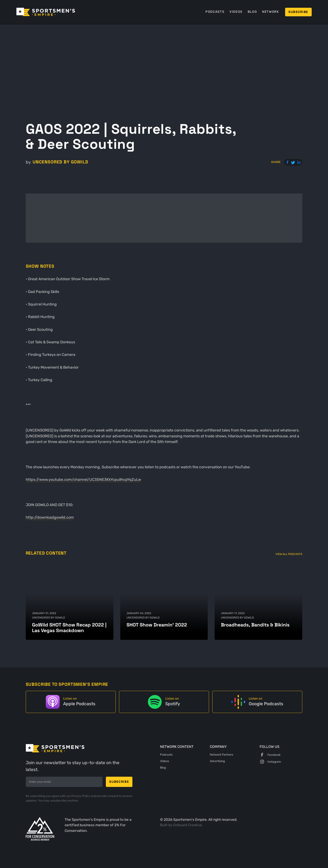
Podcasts (215, 12)
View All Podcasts (289, 554)
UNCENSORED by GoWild (60, 162)
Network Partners (222, 755)
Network (271, 12)
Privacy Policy (81, 796)
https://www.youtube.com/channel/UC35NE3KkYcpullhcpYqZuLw (83, 480)
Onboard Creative (188, 825)
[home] (46, 12)
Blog (252, 12)
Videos (236, 12)
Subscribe (298, 12)
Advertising (217, 761)
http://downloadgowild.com (50, 517)
